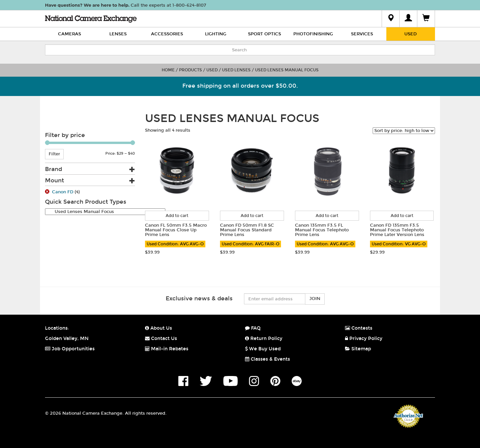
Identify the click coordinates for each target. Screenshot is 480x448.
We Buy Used (263, 349)
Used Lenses (236, 70)
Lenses (118, 34)
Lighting (216, 34)
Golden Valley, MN (67, 338)
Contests (359, 328)
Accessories (167, 34)
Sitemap (358, 349)
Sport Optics (264, 34)
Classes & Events (267, 359)
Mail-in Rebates (167, 349)
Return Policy (264, 338)
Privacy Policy (364, 338)
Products (190, 70)
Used (410, 34)
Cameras (69, 34)
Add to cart (177, 216)
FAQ (253, 328)
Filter (54, 154)
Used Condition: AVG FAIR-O (250, 244)
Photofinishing (313, 34)
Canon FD (63, 192)
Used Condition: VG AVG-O (399, 244)
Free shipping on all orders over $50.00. (240, 86)
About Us (158, 328)
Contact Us (161, 338)
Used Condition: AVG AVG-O (175, 244)
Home (168, 70)
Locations (56, 328)
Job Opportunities (70, 349)
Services (362, 34)
